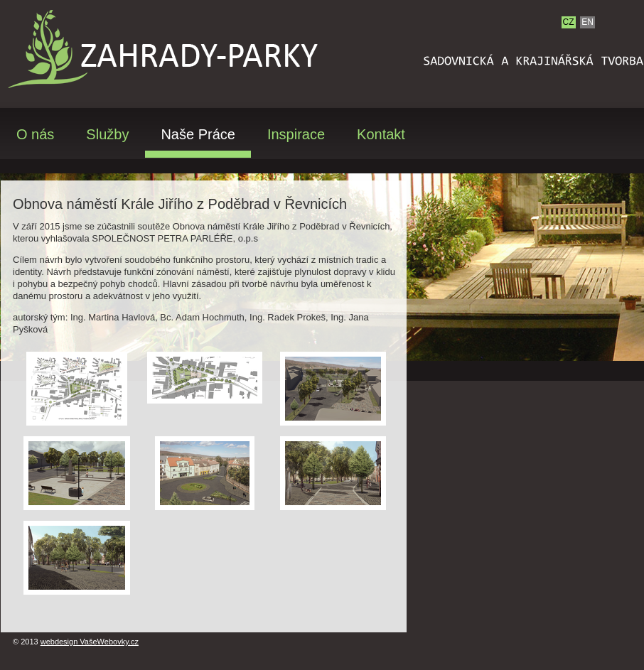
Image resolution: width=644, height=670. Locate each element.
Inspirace (296, 135)
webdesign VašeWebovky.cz (90, 642)
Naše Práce (198, 135)
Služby (107, 135)
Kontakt (381, 135)
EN (587, 22)
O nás (35, 135)
